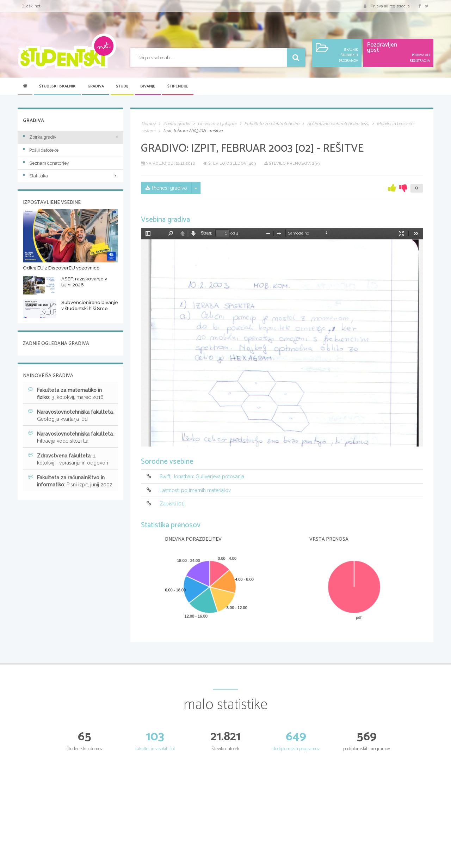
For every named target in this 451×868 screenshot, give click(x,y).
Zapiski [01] (172, 504)
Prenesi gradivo (166, 188)
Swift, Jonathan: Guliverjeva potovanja (202, 477)
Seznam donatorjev (46, 163)
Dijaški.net (31, 6)
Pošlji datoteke (41, 150)
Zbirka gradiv (40, 137)
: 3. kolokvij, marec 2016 (66, 393)
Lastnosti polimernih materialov (195, 490)
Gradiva (96, 86)
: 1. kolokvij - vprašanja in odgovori (68, 459)
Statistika (70, 176)
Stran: (206, 233)
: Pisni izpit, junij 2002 (70, 481)
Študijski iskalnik (57, 86)
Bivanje (148, 86)
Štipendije (178, 86)
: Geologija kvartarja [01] (71, 415)
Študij (122, 86)
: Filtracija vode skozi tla (71, 437)
